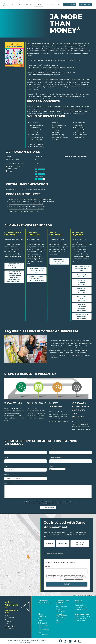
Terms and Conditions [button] (12, 640)
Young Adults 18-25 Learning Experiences (82, 316)
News (58, 5)
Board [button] (40, 621)
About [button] (41, 614)
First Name (9, 449)
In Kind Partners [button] (81, 607)
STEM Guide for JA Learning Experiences (23, 211)
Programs (38, 5)
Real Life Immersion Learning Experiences (82, 307)
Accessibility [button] (35, 640)
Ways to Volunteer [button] (45, 603)
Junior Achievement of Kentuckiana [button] (82, 617)
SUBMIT (67, 584)
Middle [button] (59, 620)
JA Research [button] (43, 623)
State (51, 466)
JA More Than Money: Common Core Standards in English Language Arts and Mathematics (14, 277)
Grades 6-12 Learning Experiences (82, 290)
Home (19, 5)
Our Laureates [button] (44, 634)
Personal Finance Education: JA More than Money (37, 279)
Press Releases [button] (44, 625)
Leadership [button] (42, 616)
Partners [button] (78, 601)
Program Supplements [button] (61, 606)
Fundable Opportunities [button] (80, 604)
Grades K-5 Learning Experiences (82, 282)
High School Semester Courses (82, 298)
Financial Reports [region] (81, 610)
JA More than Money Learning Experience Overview (27, 206)
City (6, 466)
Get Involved (85, 5)
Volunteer (63, 544)
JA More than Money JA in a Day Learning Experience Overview (31, 202)
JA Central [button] (28, 642)
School (7, 475)
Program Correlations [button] (61, 610)
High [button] (58, 622)
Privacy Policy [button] (25, 640)
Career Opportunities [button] (43, 629)
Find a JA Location (81, 620)
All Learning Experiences (82, 275)
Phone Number (56, 457)
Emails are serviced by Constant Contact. (74, 579)
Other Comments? (11, 483)
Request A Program (80, 544)
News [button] (40, 632)
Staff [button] (40, 618)
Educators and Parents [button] (63, 602)
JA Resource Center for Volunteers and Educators (26, 209)
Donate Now (69, 5)
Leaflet (75, 596)
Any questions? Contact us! (53, 553)
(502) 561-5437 (10, 628)
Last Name (54, 449)
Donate (50, 544)
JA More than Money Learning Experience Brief (26, 204)
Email (7, 457)
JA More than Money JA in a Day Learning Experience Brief (30, 199)
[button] (30, 5)
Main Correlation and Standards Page (14, 266)
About (27, 5)
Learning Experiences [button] (62, 615)
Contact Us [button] (10, 626)
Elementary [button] (61, 618)
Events (48, 5)
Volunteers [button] (43, 601)
